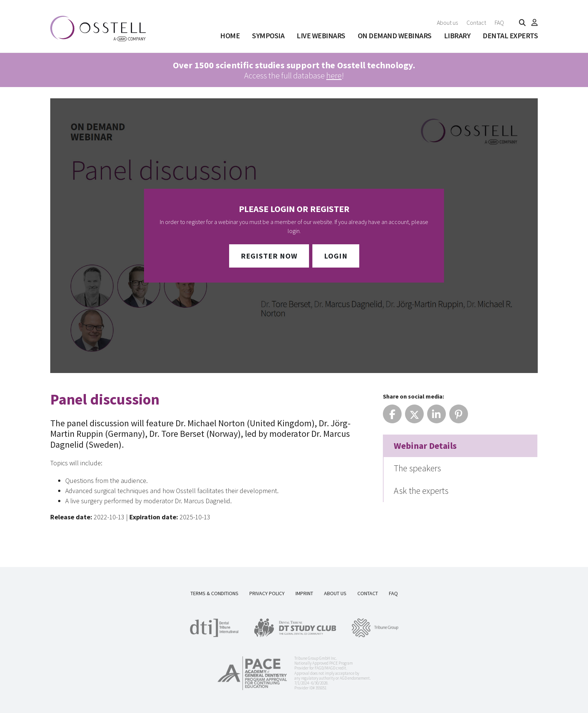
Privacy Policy (267, 593)
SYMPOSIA (268, 35)
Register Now (269, 256)
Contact (476, 23)
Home (230, 35)
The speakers (417, 468)
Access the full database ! (294, 70)
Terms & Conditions (214, 593)
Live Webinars (321, 35)
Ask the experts (421, 491)
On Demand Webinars (395, 35)
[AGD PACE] (252, 673)
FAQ (499, 23)
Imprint (304, 593)
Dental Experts (510, 35)
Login (336, 256)
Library (457, 35)
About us (447, 23)
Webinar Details (425, 446)
